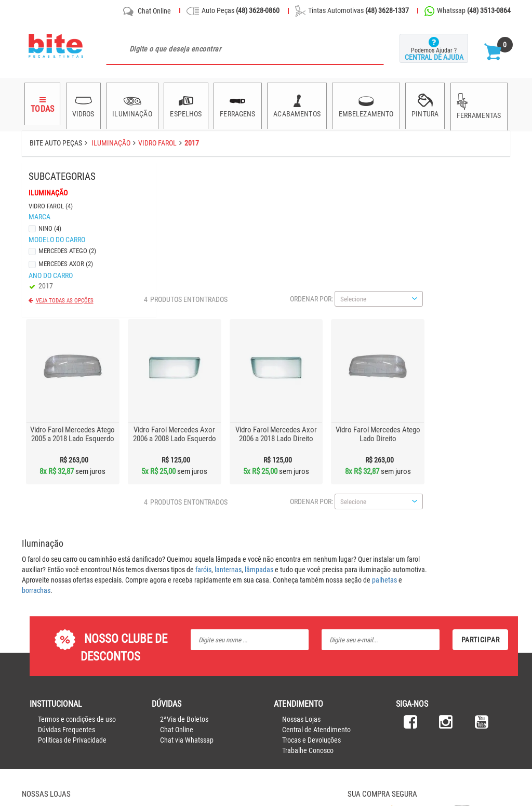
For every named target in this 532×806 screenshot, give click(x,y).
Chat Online (146, 11)
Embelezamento (365, 104)
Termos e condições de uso (77, 564)
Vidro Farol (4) (49, 203)
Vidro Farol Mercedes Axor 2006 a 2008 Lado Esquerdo (256, 279)
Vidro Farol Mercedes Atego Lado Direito (460, 279)
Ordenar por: (393, 143)
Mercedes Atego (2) (66, 248)
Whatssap (468, 11)
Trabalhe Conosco (308, 595)
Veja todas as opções (63, 298)
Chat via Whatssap (187, 585)
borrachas (118, 435)
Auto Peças (233, 11)
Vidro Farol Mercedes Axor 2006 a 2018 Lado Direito (358, 279)
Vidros (83, 104)
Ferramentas (478, 105)
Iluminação (132, 104)
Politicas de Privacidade (72, 585)
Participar (481, 484)
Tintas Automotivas (352, 11)
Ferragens (237, 104)
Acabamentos (296, 104)
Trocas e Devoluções (311, 585)
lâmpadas (341, 414)
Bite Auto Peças (56, 143)
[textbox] (245, 49)
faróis (285, 414)
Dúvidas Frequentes (66, 574)
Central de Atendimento (316, 574)
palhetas (466, 425)
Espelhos (185, 104)
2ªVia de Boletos (184, 564)
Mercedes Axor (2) (64, 261)
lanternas (310, 414)
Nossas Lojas (301, 564)
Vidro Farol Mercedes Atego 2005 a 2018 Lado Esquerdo (154, 279)
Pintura (425, 104)
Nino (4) (48, 225)
